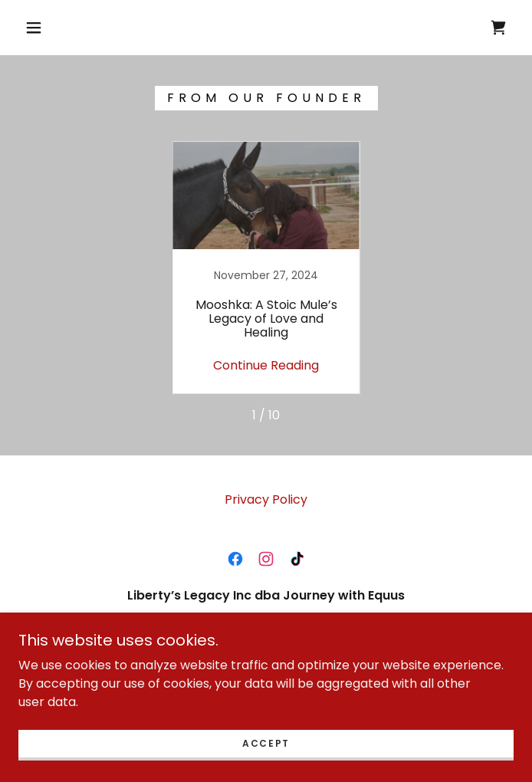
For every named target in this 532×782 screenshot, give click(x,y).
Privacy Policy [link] (266, 499)
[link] (498, 28)
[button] (43, 28)
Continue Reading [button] (266, 365)
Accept (266, 743)
